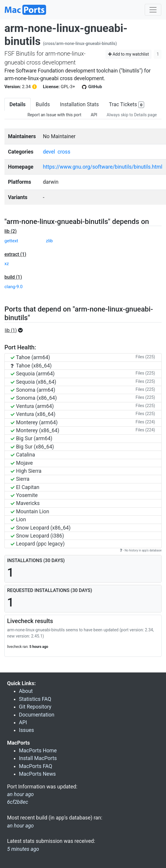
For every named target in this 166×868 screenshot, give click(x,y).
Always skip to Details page (132, 115)
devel (49, 152)
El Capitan (25, 487)
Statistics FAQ (35, 699)
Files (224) (145, 422)
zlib (49, 241)
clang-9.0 (13, 287)
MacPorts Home (38, 751)
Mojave (22, 463)
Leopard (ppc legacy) (38, 544)
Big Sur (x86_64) (32, 447)
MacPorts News (37, 774)
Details (18, 104)
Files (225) (145, 357)
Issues (26, 730)
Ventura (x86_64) (33, 414)
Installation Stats (79, 104)
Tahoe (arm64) (30, 357)
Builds (43, 104)
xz (7, 264)
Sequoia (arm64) (33, 374)
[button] (16, 330)
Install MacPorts (38, 758)
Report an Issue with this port (54, 115)
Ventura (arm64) (32, 406)
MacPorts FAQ (36, 766)
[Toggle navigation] (153, 10)
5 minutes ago (23, 849)
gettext (11, 241)
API (94, 115)
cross (64, 152)
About (26, 691)
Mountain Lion (30, 512)
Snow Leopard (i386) (37, 536)
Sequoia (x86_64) (33, 382)
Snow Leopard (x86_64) (41, 528)
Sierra (20, 479)
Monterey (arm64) (34, 422)
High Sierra (26, 471)
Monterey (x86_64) (35, 430)
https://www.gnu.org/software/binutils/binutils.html (102, 167)
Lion (18, 519)
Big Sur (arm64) (31, 438)
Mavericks (25, 503)
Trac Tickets (127, 105)
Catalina (23, 455)
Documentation (37, 715)
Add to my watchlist (129, 54)
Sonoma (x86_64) (34, 398)
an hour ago (20, 826)
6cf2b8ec (18, 802)
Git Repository (35, 707)
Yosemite (24, 495)
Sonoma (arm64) (33, 390)
